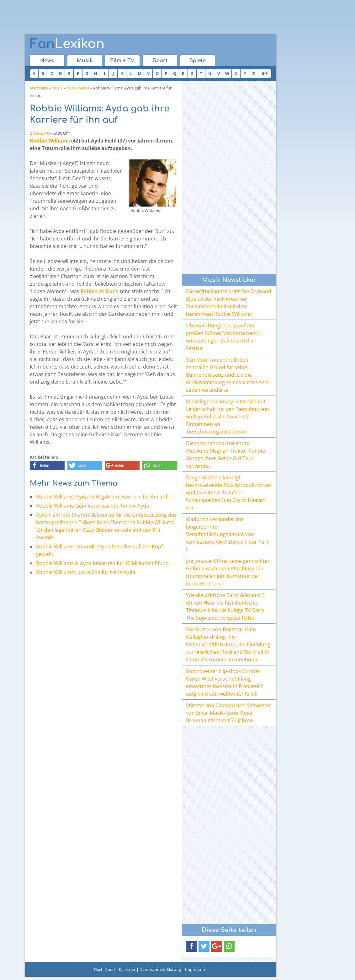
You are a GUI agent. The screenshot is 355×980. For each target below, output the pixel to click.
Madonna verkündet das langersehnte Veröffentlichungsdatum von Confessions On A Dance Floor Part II (227, 534)
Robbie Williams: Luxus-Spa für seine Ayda (86, 572)
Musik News (78, 88)
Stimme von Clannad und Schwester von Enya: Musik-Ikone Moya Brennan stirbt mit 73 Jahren (229, 713)
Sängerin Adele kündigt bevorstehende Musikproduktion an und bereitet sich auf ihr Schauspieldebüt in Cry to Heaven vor (228, 493)
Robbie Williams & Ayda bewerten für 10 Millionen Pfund (102, 563)
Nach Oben (104, 969)
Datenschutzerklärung (160, 969)
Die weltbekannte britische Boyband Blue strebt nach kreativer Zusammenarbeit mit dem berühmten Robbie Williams (229, 303)
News (47, 61)
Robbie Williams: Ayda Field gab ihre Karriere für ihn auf (102, 497)
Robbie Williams (50, 141)
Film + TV (122, 61)
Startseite (39, 88)
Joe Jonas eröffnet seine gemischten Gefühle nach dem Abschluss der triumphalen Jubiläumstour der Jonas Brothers (228, 572)
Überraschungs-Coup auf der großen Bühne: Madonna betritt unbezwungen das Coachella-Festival (224, 337)
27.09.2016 (40, 133)
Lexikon (67, 44)
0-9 (265, 73)
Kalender (127, 969)
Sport (160, 61)
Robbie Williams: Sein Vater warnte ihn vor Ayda (93, 506)
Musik (85, 61)
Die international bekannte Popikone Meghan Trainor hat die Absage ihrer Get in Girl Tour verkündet (225, 455)
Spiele (198, 61)
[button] (47, 466)
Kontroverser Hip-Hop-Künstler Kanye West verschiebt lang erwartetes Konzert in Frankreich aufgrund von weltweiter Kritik (225, 682)
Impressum (196, 969)
